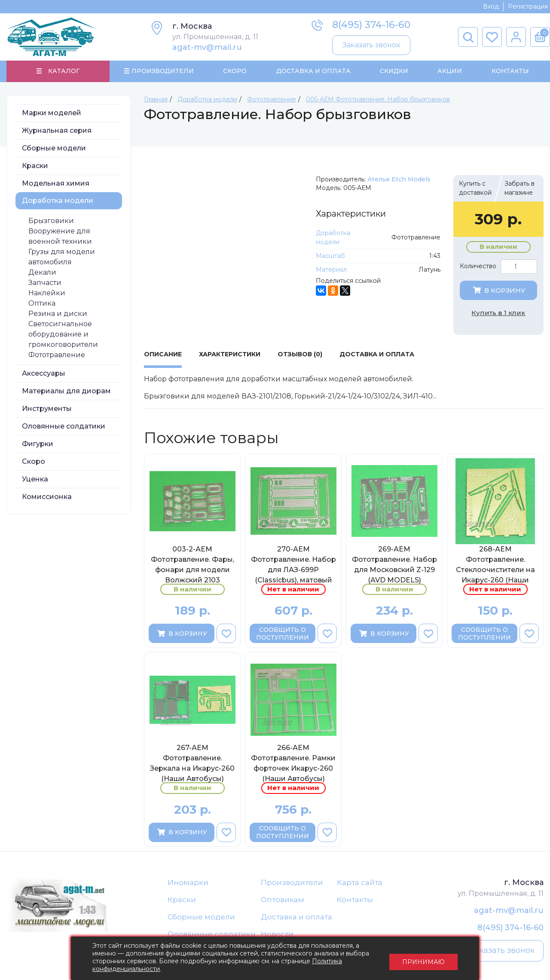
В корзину (498, 291)
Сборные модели (54, 149)
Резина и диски (58, 314)
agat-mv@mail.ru (207, 47)
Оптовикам (283, 900)
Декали (42, 273)
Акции (450, 71)
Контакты (510, 71)
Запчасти (45, 283)
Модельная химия (56, 184)
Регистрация (528, 6)
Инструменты (47, 409)
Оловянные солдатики (64, 427)
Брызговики (51, 221)
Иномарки (188, 883)
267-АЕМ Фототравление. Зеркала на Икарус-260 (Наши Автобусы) (192, 764)
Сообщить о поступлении (283, 634)
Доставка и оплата (296, 918)
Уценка (35, 479)
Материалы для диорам (66, 391)
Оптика (42, 304)
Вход (491, 6)
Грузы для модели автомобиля (62, 257)
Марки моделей (52, 113)
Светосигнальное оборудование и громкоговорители (63, 335)
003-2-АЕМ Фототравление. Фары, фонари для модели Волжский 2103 (192, 565)
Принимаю (423, 959)
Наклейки (47, 293)
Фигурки (38, 444)
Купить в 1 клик (498, 313)
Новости (277, 935)
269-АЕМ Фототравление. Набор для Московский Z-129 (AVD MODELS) (394, 565)
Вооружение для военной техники (60, 237)
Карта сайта (360, 883)
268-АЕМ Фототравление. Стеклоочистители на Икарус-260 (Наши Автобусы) (495, 565)
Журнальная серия (57, 131)
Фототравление (57, 355)
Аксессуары (44, 374)
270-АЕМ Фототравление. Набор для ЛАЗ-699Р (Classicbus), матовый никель (293, 565)
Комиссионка (47, 497)
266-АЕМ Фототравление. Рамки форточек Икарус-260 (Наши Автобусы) (293, 764)
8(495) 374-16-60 (371, 25)
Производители (292, 883)
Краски (35, 166)
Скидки (394, 71)
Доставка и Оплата (313, 71)
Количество (478, 267)
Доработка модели (58, 201)
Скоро (235, 71)
